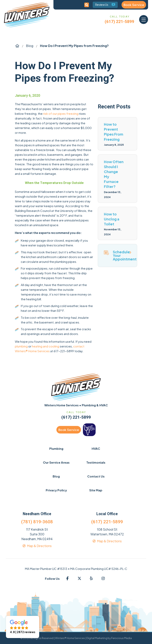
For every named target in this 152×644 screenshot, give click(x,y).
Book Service (134, 5)
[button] (144, 20)
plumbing (21, 346)
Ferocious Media (122, 638)
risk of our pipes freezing (61, 113)
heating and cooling (46, 346)
